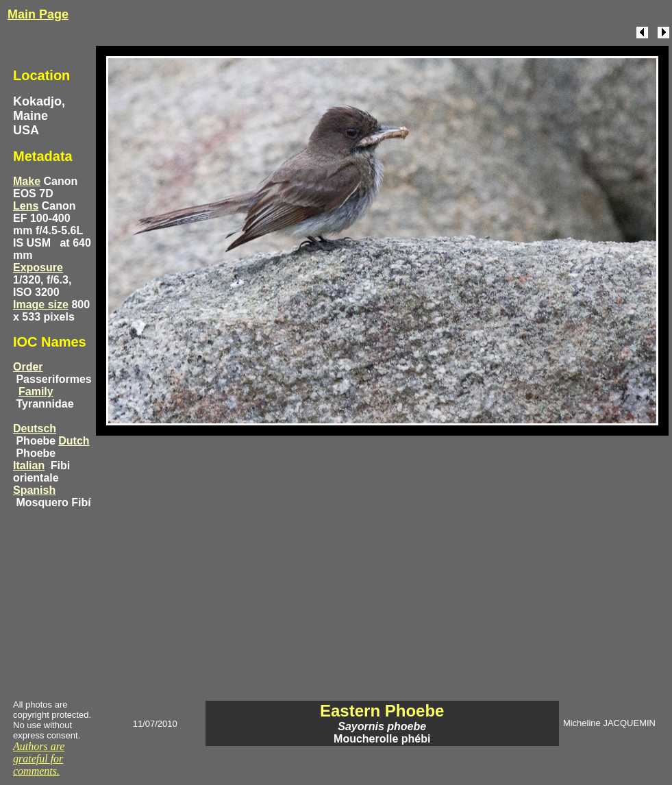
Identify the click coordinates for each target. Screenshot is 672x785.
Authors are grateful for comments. (39, 759)
